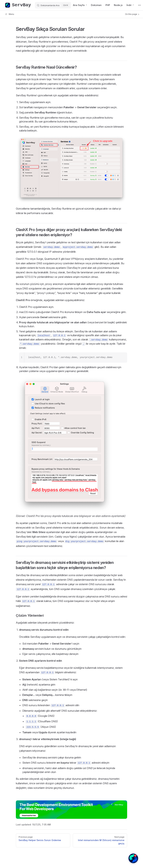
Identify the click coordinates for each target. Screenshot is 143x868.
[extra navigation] (139, 5)
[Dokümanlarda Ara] (53, 5)
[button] (133, 858)
